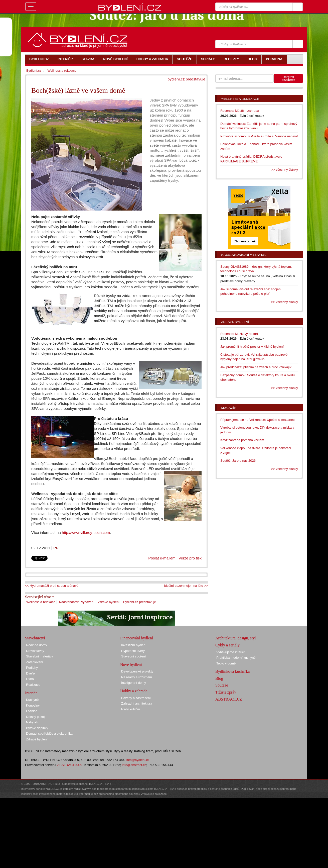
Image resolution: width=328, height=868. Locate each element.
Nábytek (32, 722)
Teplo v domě (226, 663)
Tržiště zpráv (226, 692)
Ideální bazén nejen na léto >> (186, 586)
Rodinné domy (37, 645)
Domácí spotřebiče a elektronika (49, 734)
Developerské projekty (137, 671)
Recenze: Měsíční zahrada (240, 111)
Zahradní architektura (137, 703)
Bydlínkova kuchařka (232, 671)
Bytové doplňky (37, 728)
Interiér (31, 693)
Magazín (229, 408)
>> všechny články (285, 170)
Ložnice (32, 711)
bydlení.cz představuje (186, 79)
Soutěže (222, 685)
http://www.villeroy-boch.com (86, 533)
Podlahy (32, 668)
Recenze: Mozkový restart (239, 334)
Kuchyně (32, 700)
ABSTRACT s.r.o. (70, 765)
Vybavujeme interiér (231, 652)
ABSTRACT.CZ (229, 699)
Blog (219, 678)
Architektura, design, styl (236, 638)
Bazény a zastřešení (136, 698)
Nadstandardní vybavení (77, 602)
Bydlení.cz (34, 71)
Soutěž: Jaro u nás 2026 (238, 461)
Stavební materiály (40, 656)
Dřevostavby (35, 651)
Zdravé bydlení (109, 602)
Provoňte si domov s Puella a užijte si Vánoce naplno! (259, 136)
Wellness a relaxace (41, 602)
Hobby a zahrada (134, 691)
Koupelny (33, 705)
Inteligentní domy (134, 683)
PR (56, 548)
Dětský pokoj (35, 717)
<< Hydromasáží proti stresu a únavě (52, 586)
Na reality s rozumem (137, 677)
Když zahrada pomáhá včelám (242, 440)
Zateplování (35, 662)
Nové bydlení (131, 665)
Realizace (33, 685)
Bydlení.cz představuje (140, 602)
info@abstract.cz (134, 765)
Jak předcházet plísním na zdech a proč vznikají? (256, 367)
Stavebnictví (35, 638)
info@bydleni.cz (138, 760)
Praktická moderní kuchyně (236, 658)
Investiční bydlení (134, 645)
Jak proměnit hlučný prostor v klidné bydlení (252, 347)
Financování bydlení (137, 638)
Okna (30, 679)
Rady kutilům (131, 709)
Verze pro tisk (190, 558)
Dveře (30, 673)
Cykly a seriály (227, 645)
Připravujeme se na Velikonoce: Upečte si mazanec (257, 420)
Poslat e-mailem (162, 558)
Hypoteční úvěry (133, 651)
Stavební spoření (133, 656)
